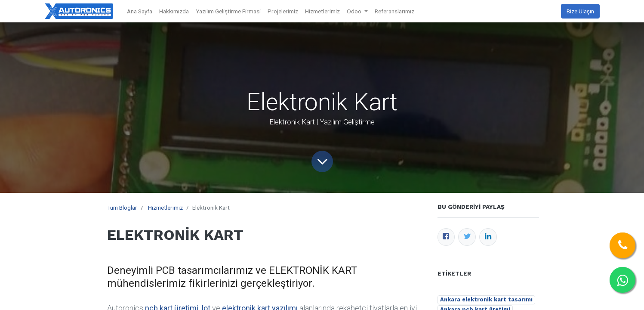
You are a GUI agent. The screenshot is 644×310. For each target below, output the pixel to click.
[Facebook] (446, 237)
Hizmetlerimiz (165, 208)
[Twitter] (467, 237)
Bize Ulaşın (580, 11)
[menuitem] (140, 11)
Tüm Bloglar (122, 208)
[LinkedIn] (488, 237)
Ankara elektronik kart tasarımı (486, 299)
